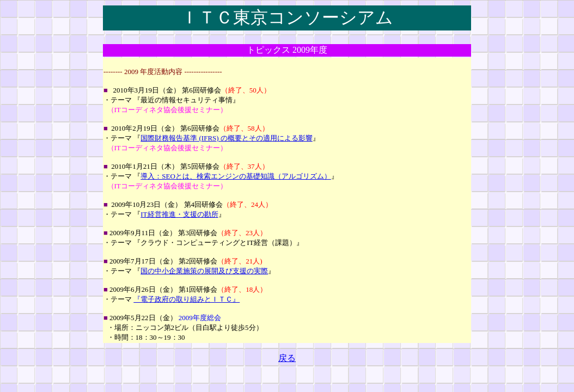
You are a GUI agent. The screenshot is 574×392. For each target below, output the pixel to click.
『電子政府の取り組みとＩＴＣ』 (187, 299)
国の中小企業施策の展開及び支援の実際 (204, 271)
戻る (287, 358)
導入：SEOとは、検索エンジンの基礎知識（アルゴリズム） (236, 176)
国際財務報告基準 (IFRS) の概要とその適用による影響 (227, 138)
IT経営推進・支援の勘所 (179, 214)
